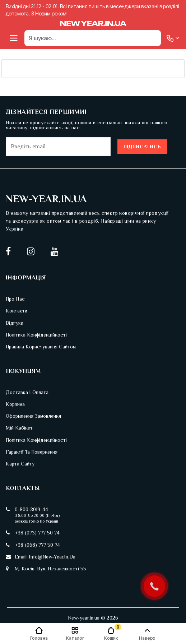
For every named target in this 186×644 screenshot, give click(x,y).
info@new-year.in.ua (52, 557)
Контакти (17, 311)
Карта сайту (20, 464)
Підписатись (142, 147)
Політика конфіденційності (36, 335)
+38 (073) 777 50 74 (37, 533)
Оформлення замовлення (33, 416)
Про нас (15, 299)
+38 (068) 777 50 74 (37, 545)
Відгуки (15, 323)
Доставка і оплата (27, 392)
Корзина (15, 404)
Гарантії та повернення (32, 452)
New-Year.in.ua (46, 199)
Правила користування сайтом (41, 347)
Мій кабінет (19, 428)
